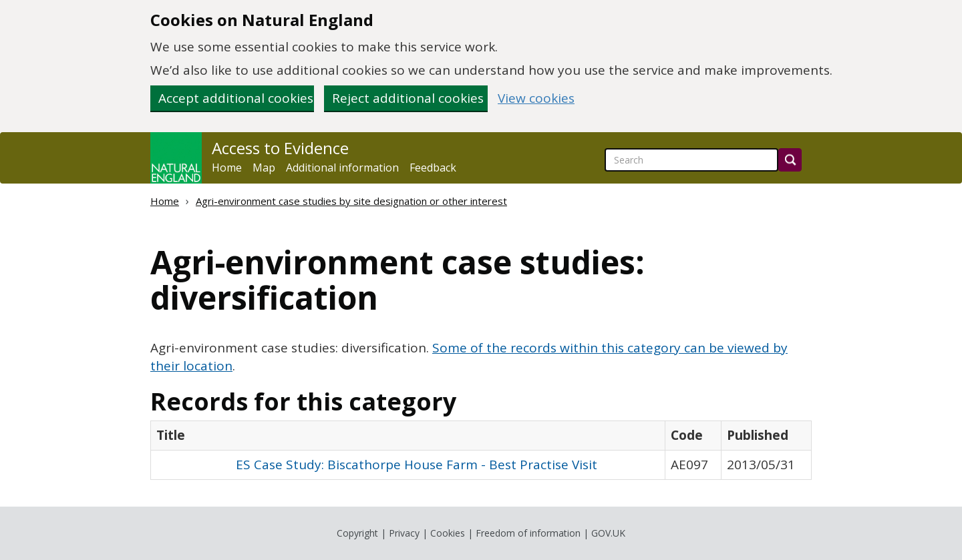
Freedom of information (528, 533)
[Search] (790, 160)
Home (227, 168)
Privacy (404, 533)
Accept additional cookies (236, 98)
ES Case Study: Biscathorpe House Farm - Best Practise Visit (417, 465)
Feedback (433, 168)
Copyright (357, 533)
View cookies (536, 98)
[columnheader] (408, 436)
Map (264, 168)
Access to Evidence (280, 148)
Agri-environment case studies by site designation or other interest (351, 201)
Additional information (342, 168)
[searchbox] (691, 160)
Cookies (448, 533)
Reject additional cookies (408, 98)
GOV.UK (608, 533)
